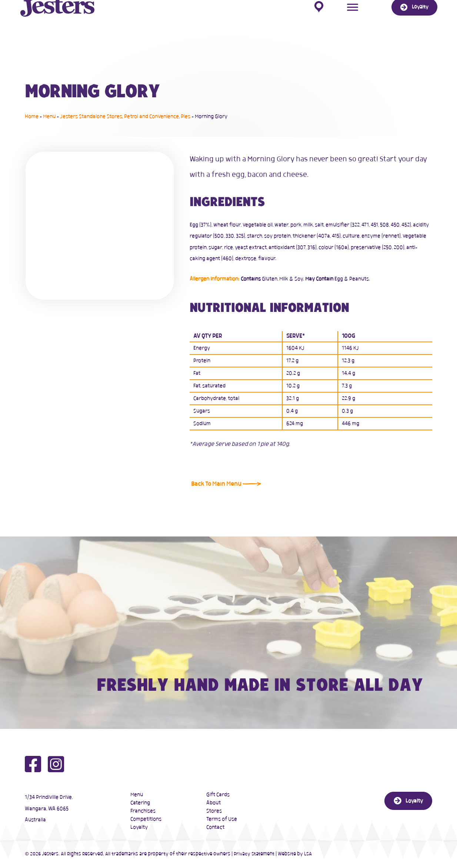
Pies (186, 117)
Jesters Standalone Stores (91, 117)
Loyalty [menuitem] (139, 827)
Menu (49, 117)
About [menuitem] (214, 803)
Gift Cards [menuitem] (218, 795)
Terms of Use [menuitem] (222, 819)
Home (32, 117)
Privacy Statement (254, 854)
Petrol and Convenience (151, 117)
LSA (308, 854)
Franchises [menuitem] (143, 811)
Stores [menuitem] (214, 811)
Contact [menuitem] (215, 827)
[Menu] (353, 19)
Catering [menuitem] (140, 803)
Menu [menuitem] (137, 795)
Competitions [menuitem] (146, 819)
